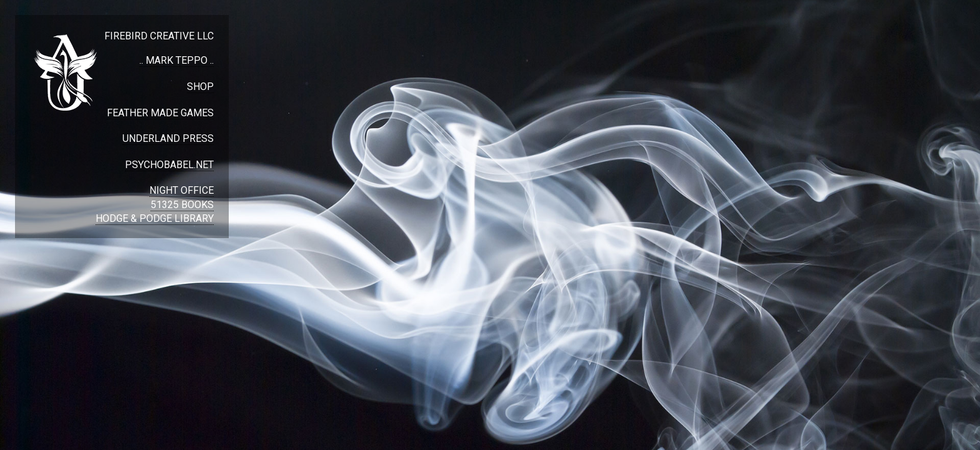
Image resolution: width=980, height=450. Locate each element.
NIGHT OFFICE (182, 190)
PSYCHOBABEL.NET (169, 165)
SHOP (200, 87)
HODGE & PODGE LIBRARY (155, 218)
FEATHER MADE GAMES (160, 113)
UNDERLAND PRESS (168, 138)
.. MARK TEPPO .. (177, 60)
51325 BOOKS (182, 205)
